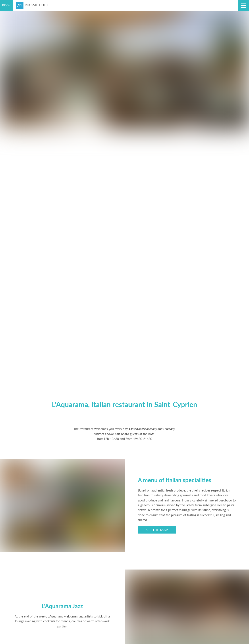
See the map (157, 530)
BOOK (7, 5)
